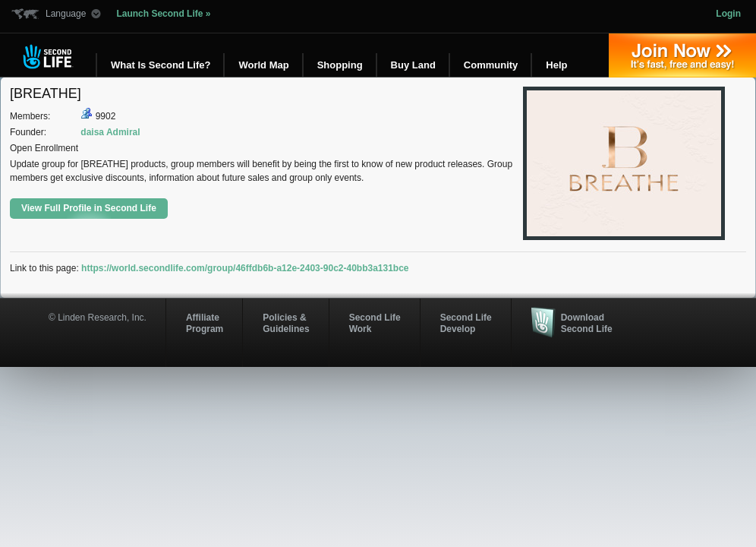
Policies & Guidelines (286, 323)
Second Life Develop (466, 323)
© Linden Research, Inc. (98, 318)
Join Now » (682, 55)
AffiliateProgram (205, 323)
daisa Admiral (110, 132)
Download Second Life (587, 323)
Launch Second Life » (163, 14)
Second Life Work (375, 323)
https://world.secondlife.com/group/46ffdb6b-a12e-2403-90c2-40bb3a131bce (245, 268)
